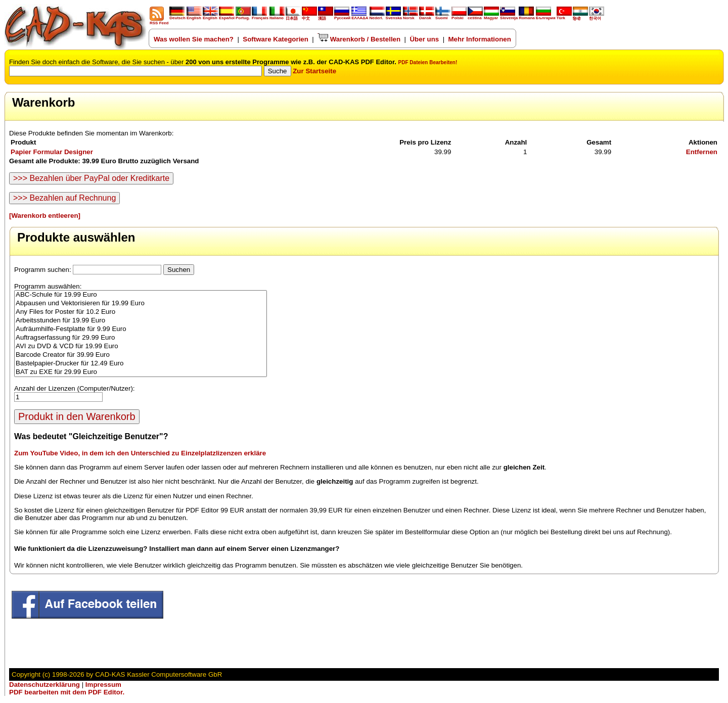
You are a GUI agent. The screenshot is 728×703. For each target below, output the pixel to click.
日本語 (293, 16)
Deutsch (177, 16)
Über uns (424, 39)
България (546, 16)
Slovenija (509, 16)
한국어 (597, 16)
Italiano (277, 16)
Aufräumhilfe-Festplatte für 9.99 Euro (141, 329)
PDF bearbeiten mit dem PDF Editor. (67, 692)
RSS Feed (159, 21)
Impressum (103, 685)
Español (227, 16)
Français (260, 16)
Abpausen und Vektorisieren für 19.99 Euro (141, 303)
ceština (475, 16)
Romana (527, 16)
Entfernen (702, 152)
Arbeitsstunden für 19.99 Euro (141, 321)
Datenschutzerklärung (44, 685)
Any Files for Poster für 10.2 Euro (141, 312)
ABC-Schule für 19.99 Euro (141, 295)
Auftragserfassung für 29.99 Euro (141, 338)
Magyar (491, 16)
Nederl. (377, 16)
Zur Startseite (314, 71)
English (194, 16)
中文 (309, 16)
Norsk (411, 16)
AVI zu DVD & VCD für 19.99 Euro (141, 346)
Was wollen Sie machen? (194, 39)
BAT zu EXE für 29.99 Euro (141, 372)
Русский (342, 18)
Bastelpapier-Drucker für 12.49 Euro (141, 364)
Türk (564, 16)
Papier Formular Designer (52, 152)
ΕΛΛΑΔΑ (360, 18)
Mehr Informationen (480, 39)
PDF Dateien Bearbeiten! (428, 62)
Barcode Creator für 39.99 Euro (141, 355)
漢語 (326, 16)
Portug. (243, 16)
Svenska (394, 16)
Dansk (427, 16)
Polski (459, 16)
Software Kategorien (276, 39)
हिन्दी (580, 17)
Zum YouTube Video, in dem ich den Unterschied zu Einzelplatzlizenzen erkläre (140, 453)
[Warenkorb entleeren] (45, 216)
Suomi (443, 16)
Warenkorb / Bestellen (359, 39)
